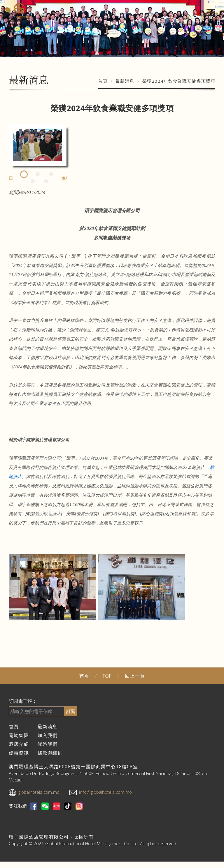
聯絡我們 (48, 744)
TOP (107, 676)
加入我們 (48, 735)
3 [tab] (51, 175)
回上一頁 (135, 676)
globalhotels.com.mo (39, 792)
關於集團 (19, 735)
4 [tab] (33, 182)
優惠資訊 (19, 753)
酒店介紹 (19, 744)
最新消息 (125, 81)
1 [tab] (24, 175)
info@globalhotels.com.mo (105, 792)
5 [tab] (46, 182)
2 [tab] (38, 175)
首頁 (103, 81)
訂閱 (71, 711)
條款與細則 (50, 753)
